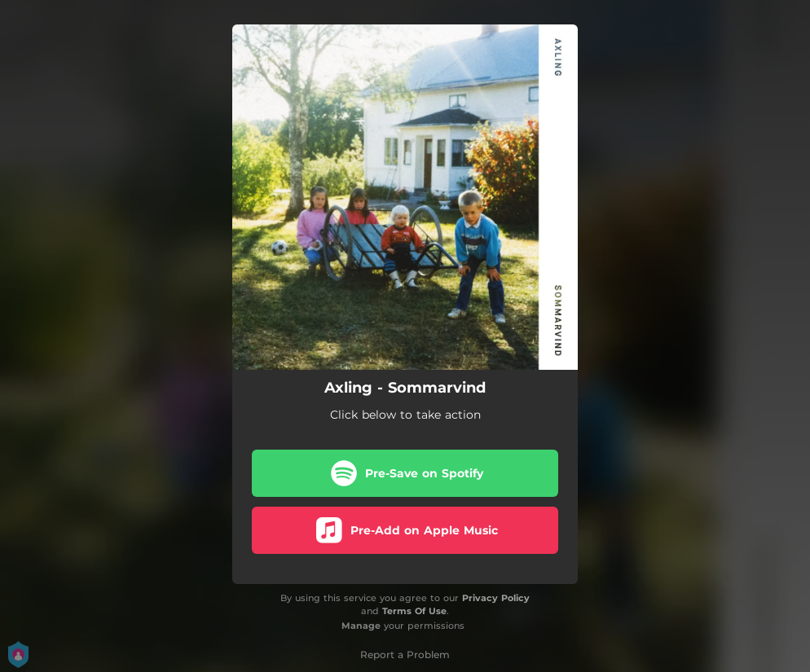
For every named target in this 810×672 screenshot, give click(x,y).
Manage (361, 626)
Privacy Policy (496, 598)
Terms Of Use (414, 611)
